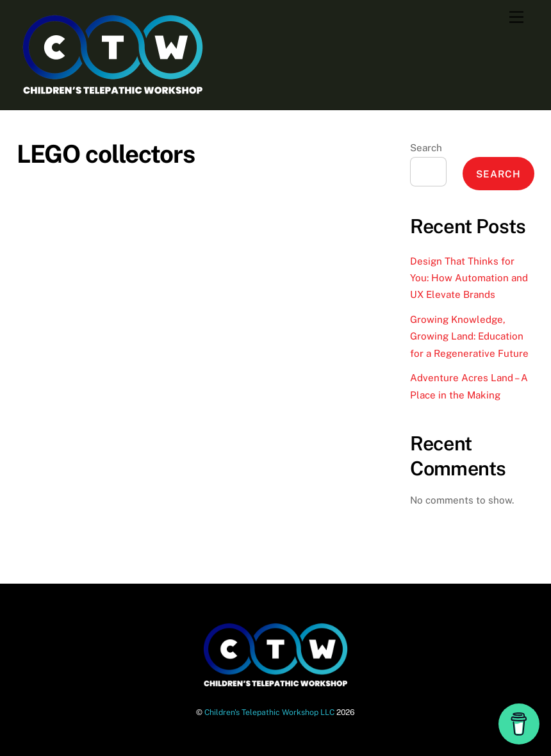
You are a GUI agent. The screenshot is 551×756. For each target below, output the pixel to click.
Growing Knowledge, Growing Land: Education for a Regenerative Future (469, 336)
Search (426, 148)
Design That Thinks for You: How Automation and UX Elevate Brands (469, 278)
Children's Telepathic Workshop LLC (269, 712)
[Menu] (516, 18)
